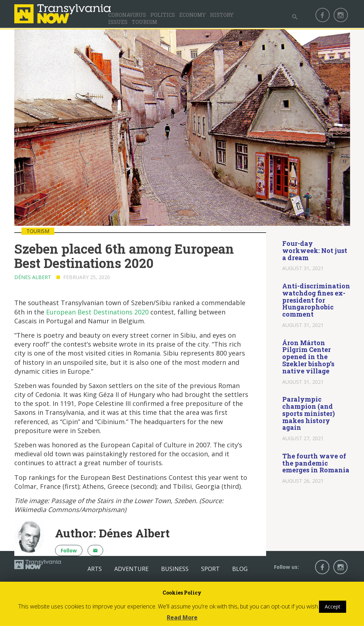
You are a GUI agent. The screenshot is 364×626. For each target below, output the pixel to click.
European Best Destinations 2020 (97, 312)
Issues (118, 22)
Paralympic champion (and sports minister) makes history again (308, 413)
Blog (240, 569)
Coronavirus (127, 15)
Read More (182, 617)
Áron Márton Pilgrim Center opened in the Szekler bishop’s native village (308, 357)
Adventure (131, 569)
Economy (193, 15)
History (222, 15)
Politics (163, 15)
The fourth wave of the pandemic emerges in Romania (316, 463)
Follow (69, 550)
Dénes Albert (33, 277)
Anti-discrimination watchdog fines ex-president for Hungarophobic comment (316, 300)
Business (175, 569)
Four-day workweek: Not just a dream (315, 250)
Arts (95, 569)
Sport (210, 569)
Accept (333, 607)
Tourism (144, 22)
